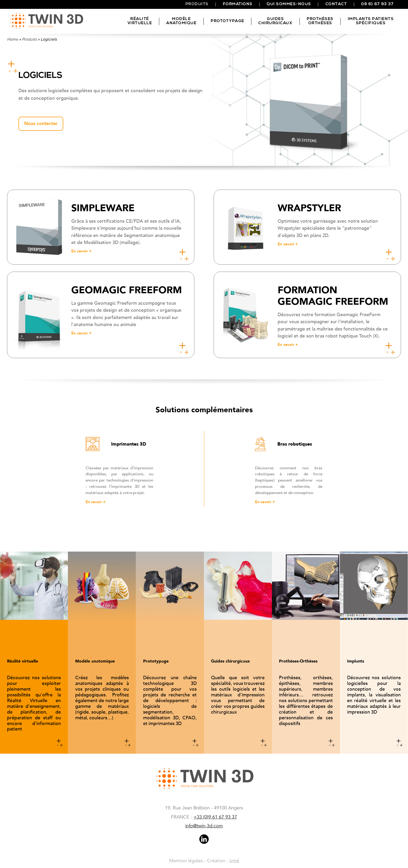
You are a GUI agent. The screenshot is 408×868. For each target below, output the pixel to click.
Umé (234, 861)
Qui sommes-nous (289, 4)
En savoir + (96, 502)
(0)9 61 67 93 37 (215, 817)
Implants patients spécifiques (371, 21)
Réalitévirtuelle (140, 21)
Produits (197, 4)
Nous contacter (41, 124)
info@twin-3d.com (204, 826)
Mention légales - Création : (199, 861)
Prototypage (228, 21)
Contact (336, 4)
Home (12, 39)
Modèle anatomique (181, 21)
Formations (238, 4)
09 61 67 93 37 (377, 4)
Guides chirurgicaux (275, 21)
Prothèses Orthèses (320, 21)
